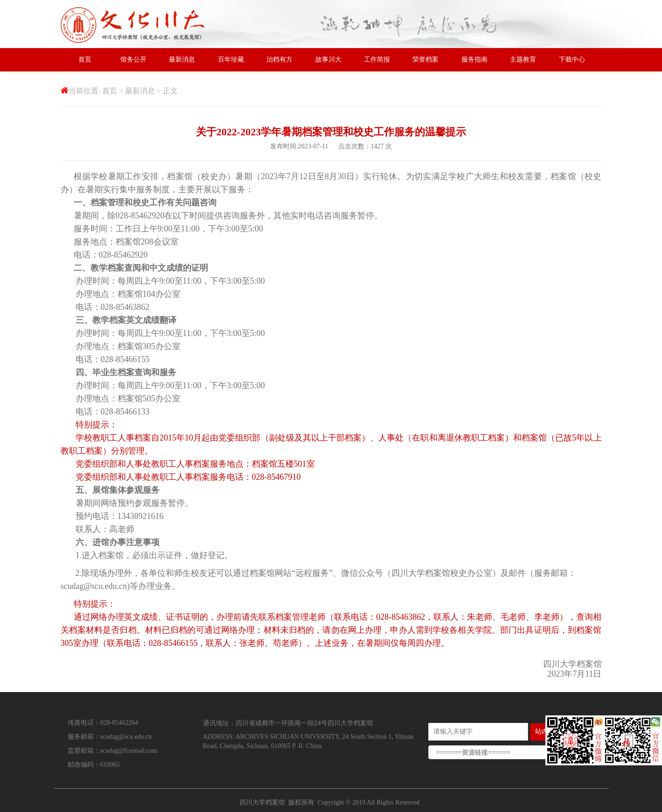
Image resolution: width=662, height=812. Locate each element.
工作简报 (377, 59)
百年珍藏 (231, 59)
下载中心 (572, 59)
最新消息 (182, 59)
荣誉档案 (425, 59)
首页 (85, 59)
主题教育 (523, 59)
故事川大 (328, 59)
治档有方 (279, 59)
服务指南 (474, 59)
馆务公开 (133, 59)
